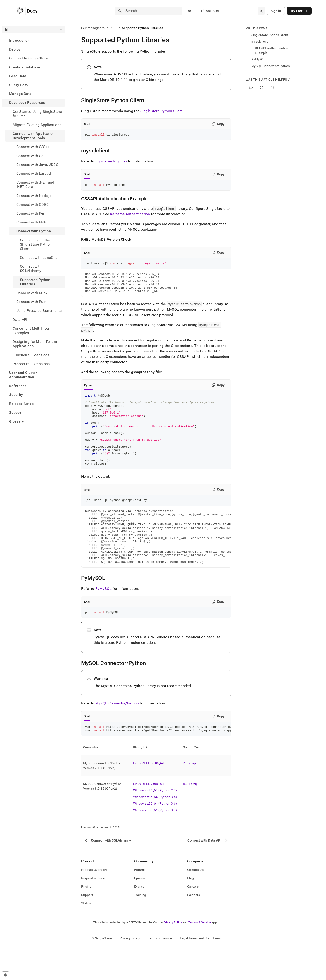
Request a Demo (93, 912)
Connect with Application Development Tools (34, 136)
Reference (18, 386)
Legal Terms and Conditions (200, 972)
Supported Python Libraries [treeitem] (35, 282)
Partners (194, 929)
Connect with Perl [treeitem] (31, 213)
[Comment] (272, 88)
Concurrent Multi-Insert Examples (32, 331)
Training (140, 929)
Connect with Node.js (34, 196)
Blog (191, 912)
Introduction (19, 40)
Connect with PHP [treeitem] (31, 222)
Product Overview (94, 904)
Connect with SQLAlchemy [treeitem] (31, 269)
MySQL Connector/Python (117, 736)
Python (89, 391)
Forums (140, 904)
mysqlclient (260, 41)
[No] (262, 88)
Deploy (15, 49)
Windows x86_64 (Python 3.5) (155, 831)
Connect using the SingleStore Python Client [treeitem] (36, 244)
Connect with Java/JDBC (37, 165)
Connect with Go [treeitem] (30, 156)
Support (16, 413)
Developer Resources (27, 103)
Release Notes (21, 404)
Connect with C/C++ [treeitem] (33, 147)
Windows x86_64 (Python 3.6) (155, 837)
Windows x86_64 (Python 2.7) (155, 824)
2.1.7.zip (189, 797)
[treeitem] (33, 40)
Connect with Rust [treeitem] (31, 302)
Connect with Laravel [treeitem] (34, 173)
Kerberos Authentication (130, 215)
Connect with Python (34, 231)
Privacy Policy (173, 956)
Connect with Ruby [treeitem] (32, 293)
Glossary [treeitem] (17, 421)
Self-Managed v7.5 (95, 28)
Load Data (18, 76)
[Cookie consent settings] (6, 975)
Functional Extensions (31, 355)
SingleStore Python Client (162, 111)
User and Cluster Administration (23, 375)
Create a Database (25, 67)
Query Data (18, 85)
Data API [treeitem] (20, 320)
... (115, 28)
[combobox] (261, 11)
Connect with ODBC (32, 204)
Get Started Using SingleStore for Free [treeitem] (37, 114)
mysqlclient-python (111, 162)
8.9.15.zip (190, 818)
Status (86, 937)
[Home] (27, 11)
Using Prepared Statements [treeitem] (39, 311)
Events (139, 920)
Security (16, 395)
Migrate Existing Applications (37, 125)
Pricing (86, 920)
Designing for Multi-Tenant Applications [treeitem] (35, 344)
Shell (87, 124)
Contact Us (195, 904)
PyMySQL (103, 621)
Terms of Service (200, 956)
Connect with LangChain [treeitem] (40, 258)
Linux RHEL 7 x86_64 (149, 818)
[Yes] (251, 88)
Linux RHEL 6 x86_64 (149, 797)
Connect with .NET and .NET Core (35, 184)
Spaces (140, 912)
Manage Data (20, 94)
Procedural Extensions (31, 364)
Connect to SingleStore (29, 58)
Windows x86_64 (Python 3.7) (155, 844)
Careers (193, 920)
